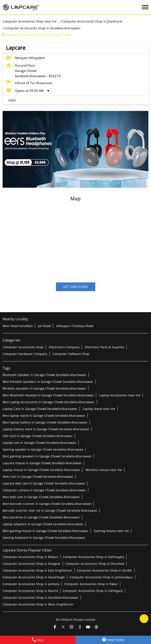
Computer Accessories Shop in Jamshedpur (101, 577)
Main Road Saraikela (18, 326)
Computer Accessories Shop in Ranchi (30, 591)
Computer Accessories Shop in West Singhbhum (38, 604)
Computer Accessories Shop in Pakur (91, 584)
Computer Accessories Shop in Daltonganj (93, 557)
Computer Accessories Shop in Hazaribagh (34, 577)
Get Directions (76, 287)
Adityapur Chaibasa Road (75, 326)
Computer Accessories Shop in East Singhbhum (37, 570)
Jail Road (44, 326)
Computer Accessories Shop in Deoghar (32, 563)
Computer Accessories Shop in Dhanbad (95, 563)
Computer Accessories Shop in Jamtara (31, 584)
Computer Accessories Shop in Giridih (104, 570)
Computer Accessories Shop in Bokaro (30, 557)
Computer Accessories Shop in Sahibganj (93, 591)
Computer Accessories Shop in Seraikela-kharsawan (41, 597)
